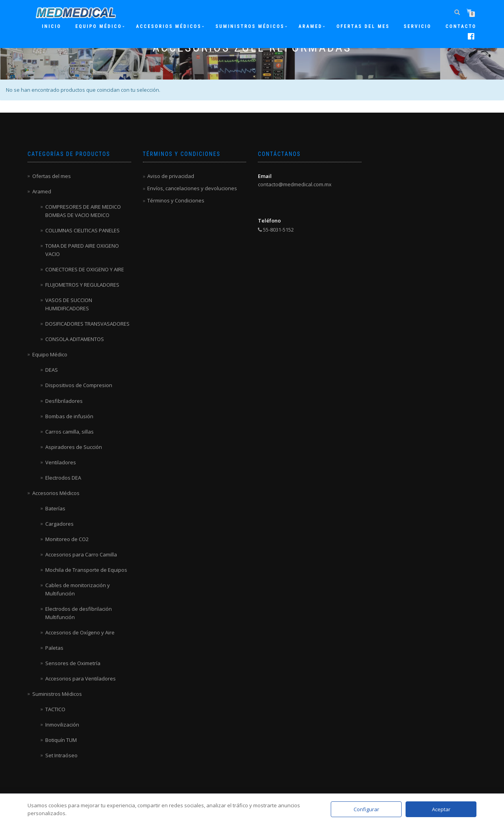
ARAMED (310, 26)
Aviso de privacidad (171, 176)
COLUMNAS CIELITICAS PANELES (82, 230)
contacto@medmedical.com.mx (295, 184)
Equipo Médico (99, 26)
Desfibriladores (64, 401)
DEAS (52, 370)
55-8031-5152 (276, 230)
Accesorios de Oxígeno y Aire (80, 632)
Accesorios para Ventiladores (81, 679)
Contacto (461, 26)
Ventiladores (61, 462)
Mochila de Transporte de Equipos (86, 570)
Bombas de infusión (69, 416)
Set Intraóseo (61, 755)
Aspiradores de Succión (74, 447)
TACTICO (55, 709)
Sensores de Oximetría (73, 663)
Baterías (55, 508)
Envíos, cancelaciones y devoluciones (192, 188)
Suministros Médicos (250, 26)
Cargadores (59, 524)
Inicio (52, 26)
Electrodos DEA (63, 478)
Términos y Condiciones (176, 200)
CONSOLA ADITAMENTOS (75, 339)
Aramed (42, 191)
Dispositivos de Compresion (79, 385)
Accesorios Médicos (169, 26)
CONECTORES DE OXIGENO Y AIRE (85, 269)
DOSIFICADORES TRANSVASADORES (87, 324)
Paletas (54, 648)
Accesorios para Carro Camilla (81, 554)
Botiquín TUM (61, 740)
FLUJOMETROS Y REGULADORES (82, 285)
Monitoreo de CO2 (67, 539)
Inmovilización (62, 725)
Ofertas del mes (363, 26)
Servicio (417, 26)
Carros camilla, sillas (69, 432)
